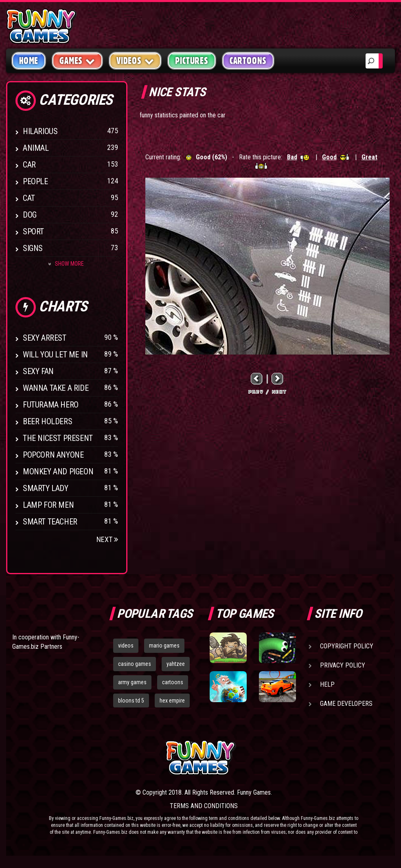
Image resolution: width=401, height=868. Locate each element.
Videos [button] (135, 61)
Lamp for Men (48, 505)
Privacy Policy (343, 665)
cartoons (173, 682)
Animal (36, 148)
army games (132, 682)
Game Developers (346, 704)
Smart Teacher (50, 522)
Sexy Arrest (45, 338)
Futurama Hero (51, 405)
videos (126, 645)
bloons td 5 (131, 701)
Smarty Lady (46, 488)
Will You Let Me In (55, 355)
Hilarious (40, 131)
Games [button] (77, 61)
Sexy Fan (38, 371)
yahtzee (176, 664)
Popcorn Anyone (53, 455)
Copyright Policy (347, 646)
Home (29, 61)
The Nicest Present (58, 438)
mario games (164, 645)
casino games (135, 664)
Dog (30, 215)
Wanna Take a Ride (56, 388)
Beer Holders (47, 421)
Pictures (192, 61)
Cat (29, 198)
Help (327, 684)
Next (107, 539)
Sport (33, 231)
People (35, 181)
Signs (33, 248)
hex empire (172, 701)
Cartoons (248, 61)
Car (29, 165)
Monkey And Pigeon (58, 471)
